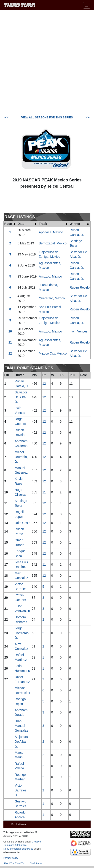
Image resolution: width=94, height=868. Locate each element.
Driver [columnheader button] (19, 375)
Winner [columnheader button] (75, 224)
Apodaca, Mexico (51, 232)
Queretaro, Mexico (52, 298)
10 (10, 331)
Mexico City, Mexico (53, 354)
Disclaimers (36, 863)
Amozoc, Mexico (50, 276)
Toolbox (20, 824)
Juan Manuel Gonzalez (21, 726)
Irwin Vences (78, 331)
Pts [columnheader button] (34, 375)
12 (10, 354)
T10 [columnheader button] (72, 375)
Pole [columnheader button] (84, 375)
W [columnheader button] (53, 375)
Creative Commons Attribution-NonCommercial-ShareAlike (22, 845)
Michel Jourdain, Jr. (21, 457)
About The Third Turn (15, 863)
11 (10, 342)
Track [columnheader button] (43, 224)
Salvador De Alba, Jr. (21, 397)
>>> (88, 117)
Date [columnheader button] (21, 224)
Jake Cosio (22, 523)
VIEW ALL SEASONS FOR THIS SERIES (47, 117)
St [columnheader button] (44, 375)
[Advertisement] (47, 62)
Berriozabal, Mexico (53, 243)
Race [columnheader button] (8, 224)
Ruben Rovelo (79, 288)
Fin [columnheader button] (7, 375)
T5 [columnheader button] (62, 375)
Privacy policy (11, 858)
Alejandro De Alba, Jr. (21, 742)
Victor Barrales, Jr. (21, 790)
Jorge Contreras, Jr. (22, 633)
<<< (6, 117)
